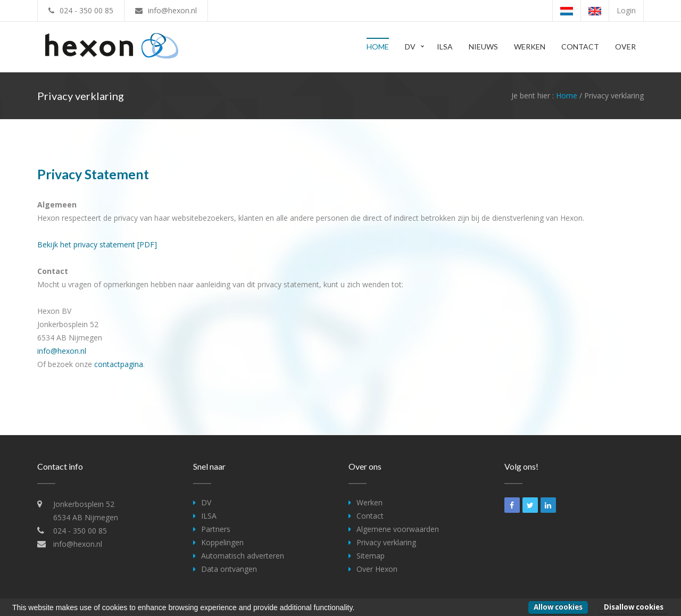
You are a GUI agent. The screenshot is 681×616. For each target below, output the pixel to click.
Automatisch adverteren (243, 556)
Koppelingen (222, 542)
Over (625, 47)
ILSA (445, 47)
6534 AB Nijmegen (86, 517)
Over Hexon (377, 569)
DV (410, 47)
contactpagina (119, 364)
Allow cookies (558, 607)
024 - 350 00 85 (86, 10)
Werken (530, 47)
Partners (216, 529)
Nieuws (483, 47)
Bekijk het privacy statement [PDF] (97, 244)
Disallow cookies (634, 607)
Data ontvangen (229, 569)
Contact (580, 47)
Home (378, 47)
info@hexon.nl (172, 10)
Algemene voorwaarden (398, 529)
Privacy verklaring (386, 542)
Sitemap (371, 556)
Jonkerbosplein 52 (84, 504)
